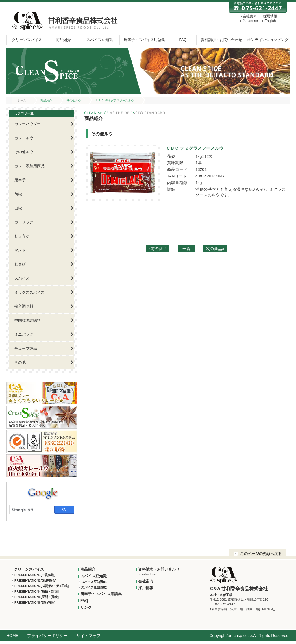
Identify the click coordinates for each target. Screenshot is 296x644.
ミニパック (24, 334)
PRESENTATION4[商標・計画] (37, 591)
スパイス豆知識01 (94, 582)
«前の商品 (158, 249)
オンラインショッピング (268, 40)
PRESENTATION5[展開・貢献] (37, 597)
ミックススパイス (29, 292)
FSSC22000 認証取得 (42, 442)
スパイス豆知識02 (94, 587)
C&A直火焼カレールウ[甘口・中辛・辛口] (42, 466)
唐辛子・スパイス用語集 (144, 40)
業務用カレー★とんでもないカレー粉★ (42, 393)
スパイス (22, 278)
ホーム (22, 100)
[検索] (29, 510)
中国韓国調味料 (28, 320)
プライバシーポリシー (47, 636)
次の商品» (215, 249)
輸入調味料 (24, 306)
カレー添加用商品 (29, 166)
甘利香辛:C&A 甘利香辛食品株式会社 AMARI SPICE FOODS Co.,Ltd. (64, 21)
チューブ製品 (26, 348)
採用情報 (270, 16)
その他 (20, 362)
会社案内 (250, 16)
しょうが (22, 236)
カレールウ (24, 138)
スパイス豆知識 (100, 40)
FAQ (183, 40)
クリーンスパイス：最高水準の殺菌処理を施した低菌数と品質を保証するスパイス (42, 417)
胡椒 (18, 194)
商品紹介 (63, 40)
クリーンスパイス (27, 40)
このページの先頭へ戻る (261, 554)
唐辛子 (20, 180)
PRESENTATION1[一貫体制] (35, 575)
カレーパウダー (28, 124)
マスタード (24, 250)
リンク (86, 607)
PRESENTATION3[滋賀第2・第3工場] (41, 586)
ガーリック (24, 222)
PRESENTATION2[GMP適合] (35, 580)
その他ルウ (74, 100)
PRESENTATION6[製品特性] (35, 602)
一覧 (186, 249)
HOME (12, 636)
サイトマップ (88, 636)
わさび (20, 264)
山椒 (18, 208)
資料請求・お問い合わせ (222, 40)
